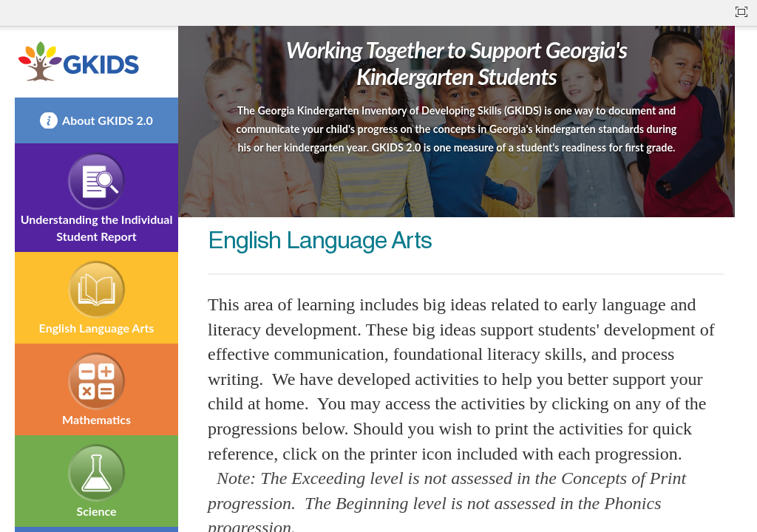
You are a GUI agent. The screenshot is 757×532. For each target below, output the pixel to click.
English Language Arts (97, 328)
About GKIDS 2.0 (108, 120)
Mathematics (96, 419)
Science (96, 511)
